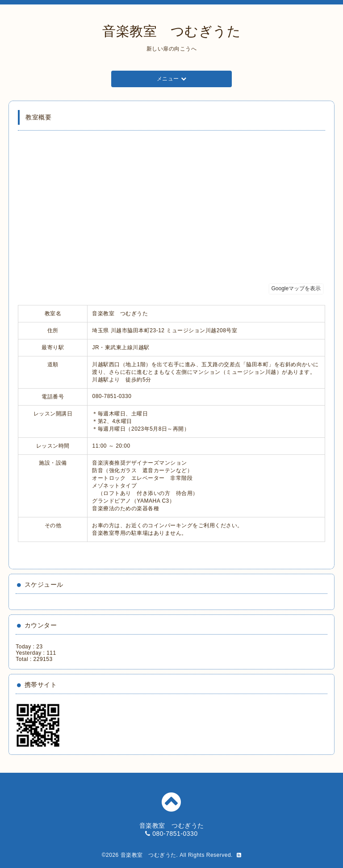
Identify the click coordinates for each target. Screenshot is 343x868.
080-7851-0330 (175, 834)
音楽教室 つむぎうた (171, 31)
